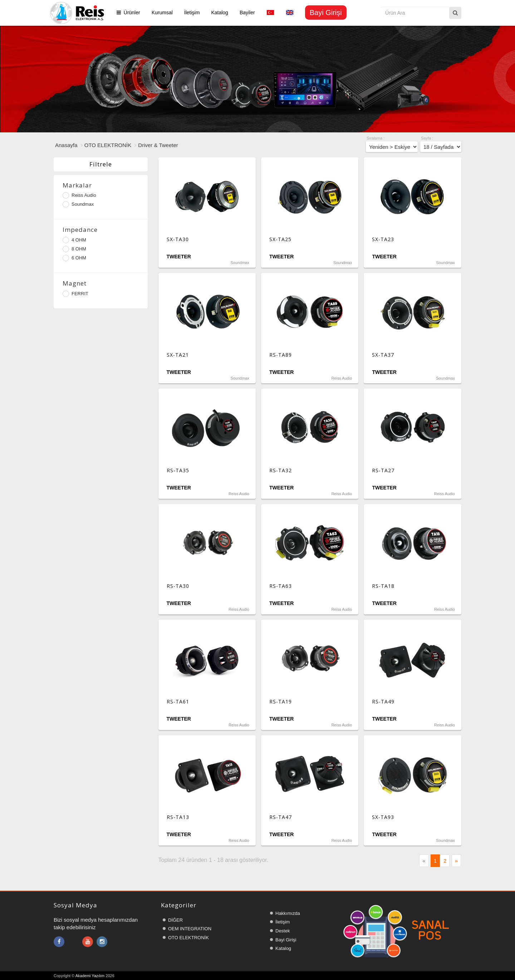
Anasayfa (66, 145)
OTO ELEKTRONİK (108, 145)
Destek (283, 931)
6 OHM (74, 258)
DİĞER (175, 920)
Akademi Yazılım (90, 976)
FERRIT (75, 294)
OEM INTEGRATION (190, 929)
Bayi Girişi (286, 940)
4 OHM (74, 240)
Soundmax (78, 204)
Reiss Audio (79, 195)
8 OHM (74, 249)
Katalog (219, 13)
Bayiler (247, 13)
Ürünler (128, 13)
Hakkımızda (288, 913)
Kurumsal (162, 13)
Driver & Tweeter (158, 145)
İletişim (192, 13)
